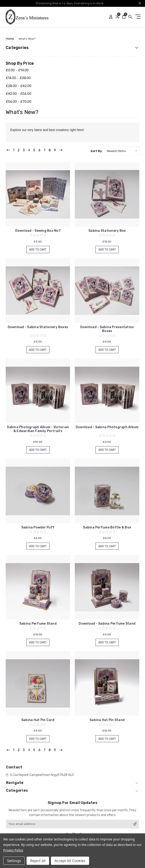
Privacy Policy (13, 850)
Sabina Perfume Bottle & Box (107, 527)
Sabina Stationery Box (107, 231)
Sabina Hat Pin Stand (107, 720)
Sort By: (96, 151)
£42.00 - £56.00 (19, 94)
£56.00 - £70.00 (19, 102)
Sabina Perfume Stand (38, 624)
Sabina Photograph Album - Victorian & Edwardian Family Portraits (38, 429)
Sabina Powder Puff (38, 527)
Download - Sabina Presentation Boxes (107, 329)
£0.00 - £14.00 (17, 70)
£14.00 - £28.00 (18, 78)
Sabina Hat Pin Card (38, 720)
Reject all (38, 861)
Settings (14, 861)
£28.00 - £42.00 (19, 86)
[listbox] (122, 151)
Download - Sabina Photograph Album (107, 427)
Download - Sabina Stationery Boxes (38, 327)
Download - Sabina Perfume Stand (107, 624)
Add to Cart (38, 250)
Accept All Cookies (70, 861)
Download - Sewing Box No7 (38, 231)
